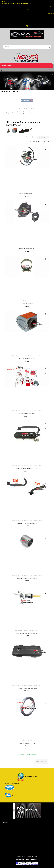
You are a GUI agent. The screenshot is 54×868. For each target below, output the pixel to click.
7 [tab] (34, 109)
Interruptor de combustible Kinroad (27, 633)
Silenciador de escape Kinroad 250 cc (27, 468)
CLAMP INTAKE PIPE (27, 304)
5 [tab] (29, 109)
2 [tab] (22, 109)
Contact (2, 2)
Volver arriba (41, 761)
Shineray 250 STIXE (27, 740)
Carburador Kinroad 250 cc (27, 194)
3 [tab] (25, 109)
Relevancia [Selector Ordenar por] (44, 137)
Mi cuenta (51, 13)
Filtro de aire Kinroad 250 (27, 359)
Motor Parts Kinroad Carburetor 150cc (27, 630)
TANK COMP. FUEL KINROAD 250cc (27, 688)
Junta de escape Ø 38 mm (27, 743)
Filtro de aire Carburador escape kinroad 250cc (27, 356)
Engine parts (27, 191)
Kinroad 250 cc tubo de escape (27, 523)
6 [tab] (32, 109)
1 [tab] (20, 109)
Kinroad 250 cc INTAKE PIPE (27, 249)
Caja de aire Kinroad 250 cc (27, 414)
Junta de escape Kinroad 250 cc (27, 578)
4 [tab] (27, 109)
